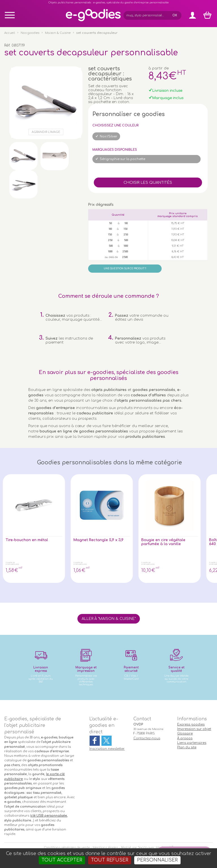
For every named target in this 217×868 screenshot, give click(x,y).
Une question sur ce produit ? (125, 269)
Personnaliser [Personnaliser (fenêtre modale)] (157, 860)
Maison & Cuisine (58, 33)
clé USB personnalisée (49, 816)
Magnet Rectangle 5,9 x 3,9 (98, 540)
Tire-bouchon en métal (27, 540)
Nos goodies (30, 33)
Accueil (10, 33)
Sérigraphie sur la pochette (122, 159)
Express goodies (191, 724)
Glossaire (185, 733)
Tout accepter (62, 860)
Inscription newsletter (107, 749)
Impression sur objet (194, 729)
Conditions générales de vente (67, 848)
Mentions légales (105, 848)
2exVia (143, 848)
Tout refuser (110, 860)
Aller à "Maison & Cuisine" (109, 619)
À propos (185, 738)
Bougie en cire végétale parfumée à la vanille (163, 542)
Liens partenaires (192, 743)
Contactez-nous (147, 738)
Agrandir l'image (46, 132)
